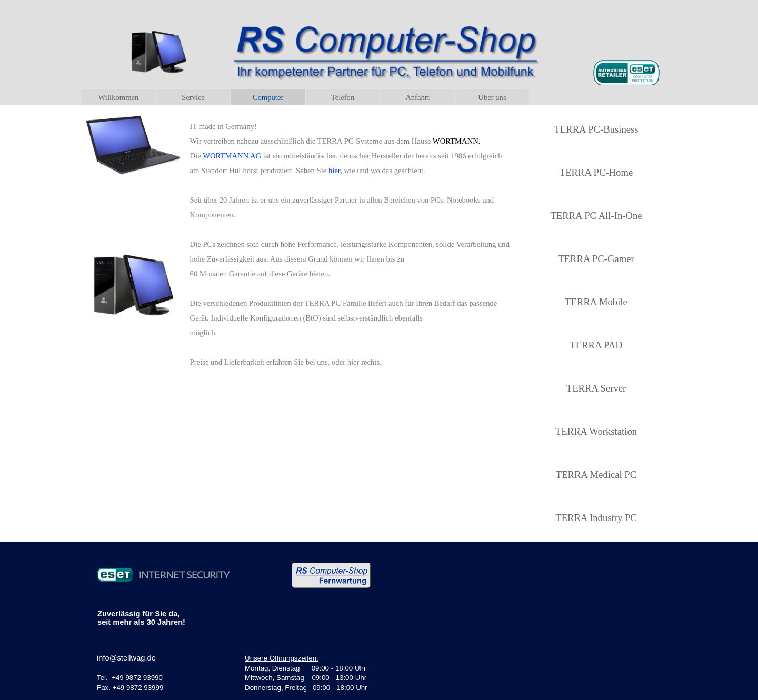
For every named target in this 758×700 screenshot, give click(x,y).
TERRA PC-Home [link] (596, 172)
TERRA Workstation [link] (596, 431)
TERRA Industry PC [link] (596, 518)
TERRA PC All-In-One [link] (596, 216)
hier (334, 171)
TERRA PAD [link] (596, 345)
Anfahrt (417, 97)
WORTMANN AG (232, 156)
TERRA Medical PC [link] (596, 474)
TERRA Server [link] (596, 388)
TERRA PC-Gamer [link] (596, 259)
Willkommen (119, 97)
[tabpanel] (350, 244)
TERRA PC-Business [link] (596, 129)
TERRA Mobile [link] (596, 302)
